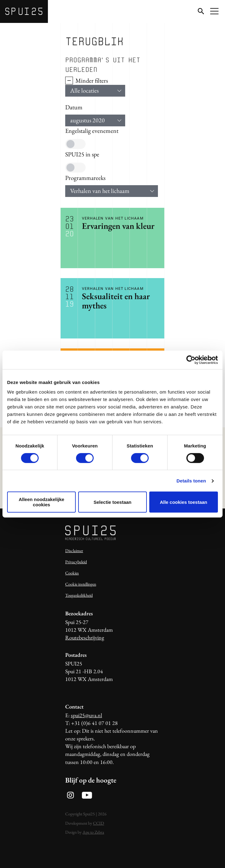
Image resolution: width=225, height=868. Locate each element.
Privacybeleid (76, 562)
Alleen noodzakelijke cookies (41, 502)
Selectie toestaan (113, 502)
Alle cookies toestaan (183, 502)
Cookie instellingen (81, 584)
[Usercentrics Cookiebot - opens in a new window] (191, 360)
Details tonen (191, 481)
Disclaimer (74, 551)
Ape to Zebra (93, 832)
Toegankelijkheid (79, 595)
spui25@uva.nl (86, 715)
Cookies (72, 573)
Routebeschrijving (85, 637)
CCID (99, 823)
